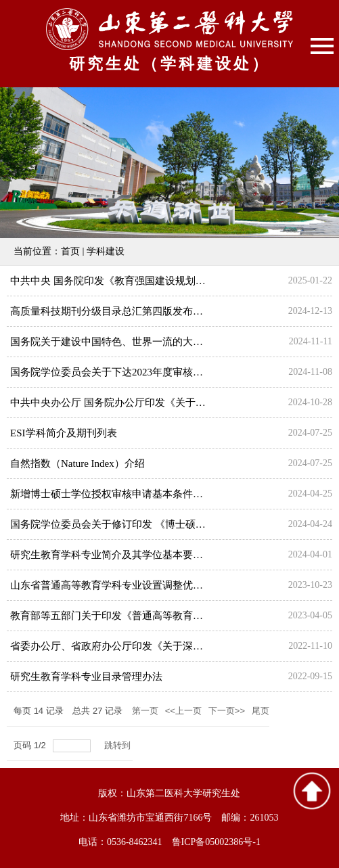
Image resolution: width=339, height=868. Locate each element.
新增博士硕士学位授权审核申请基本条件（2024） (122, 494)
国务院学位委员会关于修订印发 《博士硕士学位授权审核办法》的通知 (169, 524)
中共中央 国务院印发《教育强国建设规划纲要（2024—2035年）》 (159, 281)
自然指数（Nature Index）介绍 (77, 463)
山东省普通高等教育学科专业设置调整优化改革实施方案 (137, 585)
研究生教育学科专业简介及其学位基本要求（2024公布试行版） (152, 555)
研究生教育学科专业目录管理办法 (86, 677)
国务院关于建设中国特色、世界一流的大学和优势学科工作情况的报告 (167, 342)
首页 (70, 251)
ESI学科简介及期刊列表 (64, 433)
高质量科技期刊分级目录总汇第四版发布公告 (112, 311)
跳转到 (119, 745)
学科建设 (106, 251)
